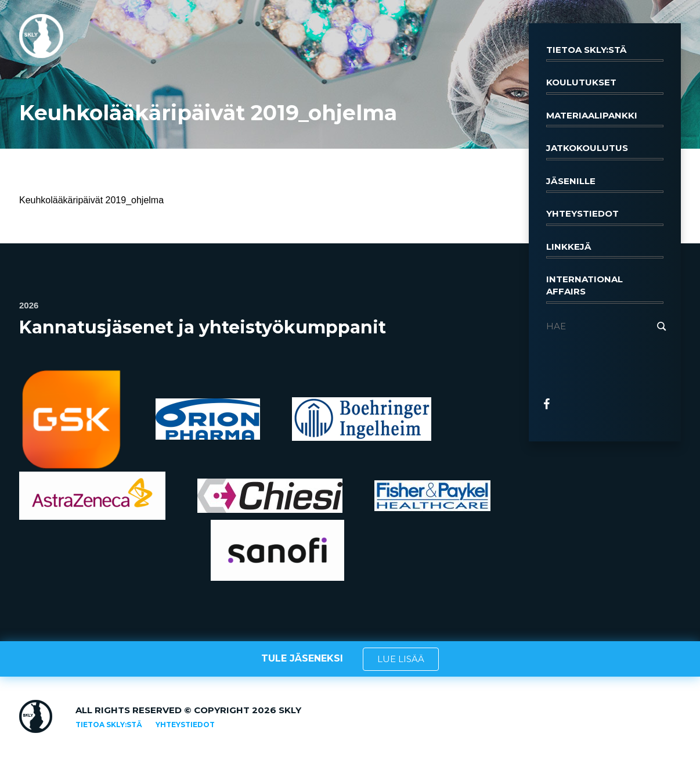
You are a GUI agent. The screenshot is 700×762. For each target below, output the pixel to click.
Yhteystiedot (605, 217)
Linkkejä (605, 250)
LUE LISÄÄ (401, 659)
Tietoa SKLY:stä (605, 53)
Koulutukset (605, 85)
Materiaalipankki (605, 118)
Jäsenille (605, 184)
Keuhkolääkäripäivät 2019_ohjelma (91, 200)
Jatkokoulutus (605, 151)
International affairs (605, 289)
